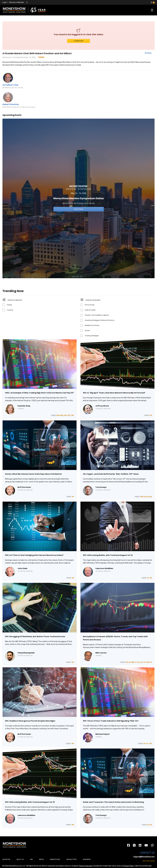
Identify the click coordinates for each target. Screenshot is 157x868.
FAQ (31, 859)
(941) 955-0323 (149, 861)
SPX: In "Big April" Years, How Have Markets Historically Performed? (114, 393)
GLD (145, 497)
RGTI (69, 415)
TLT (145, 662)
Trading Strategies (92, 336)
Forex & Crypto (90, 310)
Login (5, 2)
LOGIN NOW (78, 41)
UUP (151, 825)
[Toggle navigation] (152, 10)
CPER (141, 497)
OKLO (65, 415)
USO (148, 497)
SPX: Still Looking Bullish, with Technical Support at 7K (108, 555)
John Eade (22, 568)
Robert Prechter (11, 104)
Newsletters (72, 859)
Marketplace (55, 859)
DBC (151, 497)
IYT (136, 662)
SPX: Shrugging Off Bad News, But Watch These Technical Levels (35, 637)
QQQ (139, 662)
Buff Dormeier (24, 487)
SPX (151, 415)
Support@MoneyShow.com (144, 857)
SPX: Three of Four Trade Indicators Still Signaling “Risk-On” (111, 721)
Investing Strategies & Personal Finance (99, 320)
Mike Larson (101, 653)
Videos (9, 305)
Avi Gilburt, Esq (10, 85)
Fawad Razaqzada (26, 653)
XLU (147, 744)
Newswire (87, 859)
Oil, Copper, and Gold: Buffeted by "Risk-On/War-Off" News (111, 474)
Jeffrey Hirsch (102, 406)
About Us (20, 859)
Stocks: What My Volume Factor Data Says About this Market (33, 474)
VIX (148, 578)
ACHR (58, 415)
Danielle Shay (24, 406)
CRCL (73, 415)
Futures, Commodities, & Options (97, 315)
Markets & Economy (92, 325)
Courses (10, 310)
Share (148, 53)
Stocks (87, 330)
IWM (133, 662)
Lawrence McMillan (104, 568)
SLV (142, 662)
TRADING (41, 57)
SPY (73, 497)
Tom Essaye (101, 487)
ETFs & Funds (90, 305)
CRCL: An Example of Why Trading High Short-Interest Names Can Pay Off (39, 393)
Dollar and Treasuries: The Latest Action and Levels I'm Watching (113, 802)
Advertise (6, 859)
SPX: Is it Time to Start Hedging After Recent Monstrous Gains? (34, 555)
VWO (148, 662)
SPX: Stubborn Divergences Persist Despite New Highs (30, 721)
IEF (148, 825)
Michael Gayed (102, 734)
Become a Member (17, 2)
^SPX (73, 662)
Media (41, 859)
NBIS (62, 415)
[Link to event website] (78, 198)
